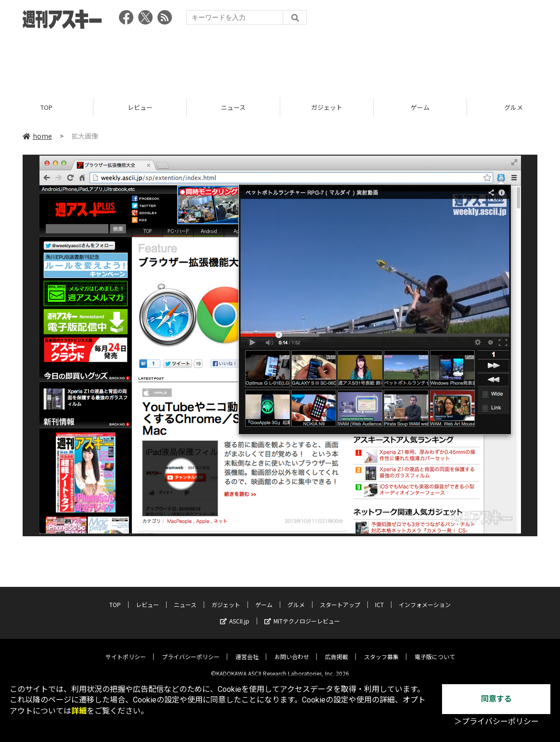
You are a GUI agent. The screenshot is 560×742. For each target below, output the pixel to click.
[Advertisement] (280, 60)
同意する (496, 699)
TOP (46, 107)
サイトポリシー (126, 649)
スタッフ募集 (381, 649)
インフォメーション (425, 597)
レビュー (140, 107)
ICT (379, 597)
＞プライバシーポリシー (496, 722)
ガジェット (327, 107)
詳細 (79, 711)
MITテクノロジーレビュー (302, 614)
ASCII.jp (235, 614)
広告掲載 (337, 649)
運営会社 (247, 649)
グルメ (296, 597)
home (37, 136)
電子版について (435, 649)
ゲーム (420, 107)
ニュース (233, 107)
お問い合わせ (292, 649)
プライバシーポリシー (191, 649)
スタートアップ (340, 597)
